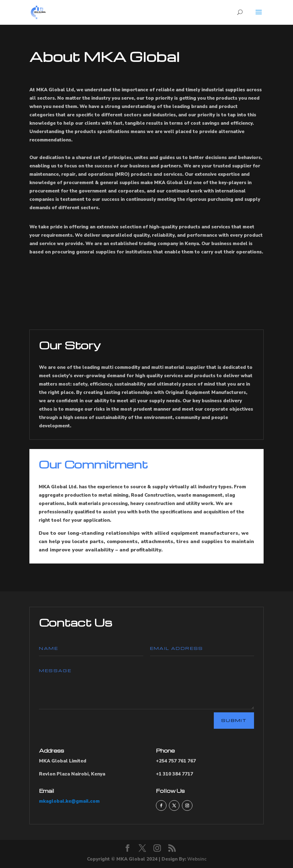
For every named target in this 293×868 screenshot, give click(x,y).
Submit (234, 720)
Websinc (197, 859)
